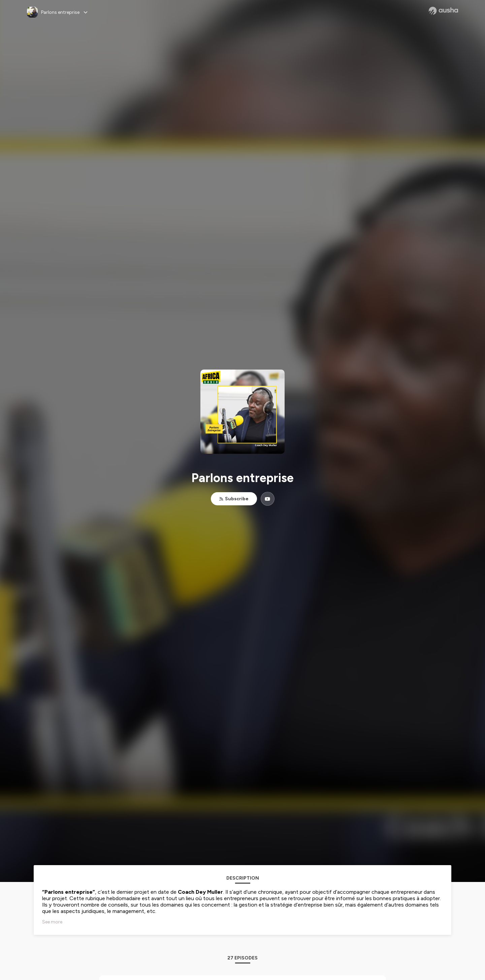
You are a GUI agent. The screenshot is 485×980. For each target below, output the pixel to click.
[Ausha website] (443, 11)
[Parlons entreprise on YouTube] (268, 499)
